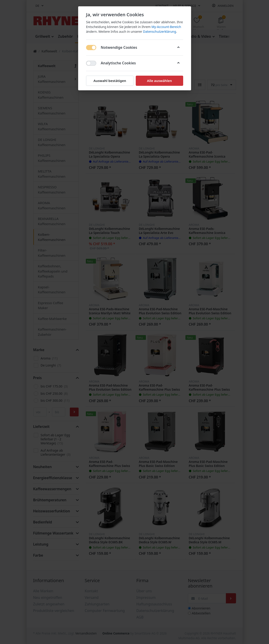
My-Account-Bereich (166, 27)
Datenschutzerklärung (159, 31)
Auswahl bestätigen (110, 81)
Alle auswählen (159, 81)
